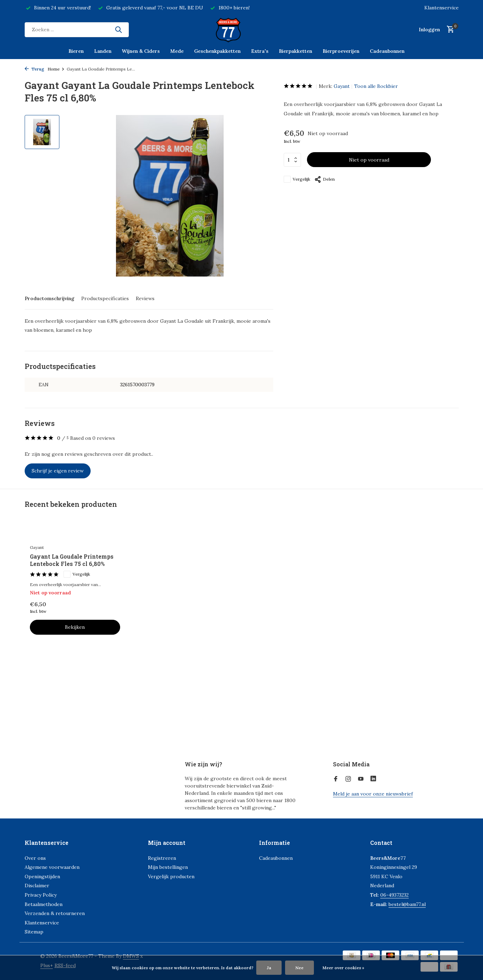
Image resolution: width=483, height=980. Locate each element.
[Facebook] (336, 779)
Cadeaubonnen (387, 51)
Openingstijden (42, 876)
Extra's (260, 51)
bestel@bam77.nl (407, 904)
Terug (34, 69)
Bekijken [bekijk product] (75, 627)
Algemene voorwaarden (52, 867)
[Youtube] (361, 779)
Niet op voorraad (369, 160)
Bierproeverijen (341, 51)
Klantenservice (442, 8)
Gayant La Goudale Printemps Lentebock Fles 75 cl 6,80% (72, 560)
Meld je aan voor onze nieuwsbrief (373, 794)
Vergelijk (297, 179)
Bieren (76, 51)
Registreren (162, 858)
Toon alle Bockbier (376, 86)
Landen (103, 51)
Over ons (35, 858)
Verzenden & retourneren (55, 913)
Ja (269, 968)
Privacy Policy (41, 895)
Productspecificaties (105, 298)
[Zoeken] (77, 30)
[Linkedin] (373, 779)
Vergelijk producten (171, 876)
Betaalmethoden (44, 904)
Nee (299, 968)
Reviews (145, 298)
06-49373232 (394, 895)
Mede (177, 51)
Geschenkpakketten (217, 51)
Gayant (342, 86)
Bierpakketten (295, 51)
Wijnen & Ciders (141, 51)
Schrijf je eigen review (58, 471)
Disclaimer (37, 886)
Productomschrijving (49, 298)
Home (56, 69)
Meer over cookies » (343, 968)
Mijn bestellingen (168, 867)
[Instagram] (348, 779)
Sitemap (34, 932)
